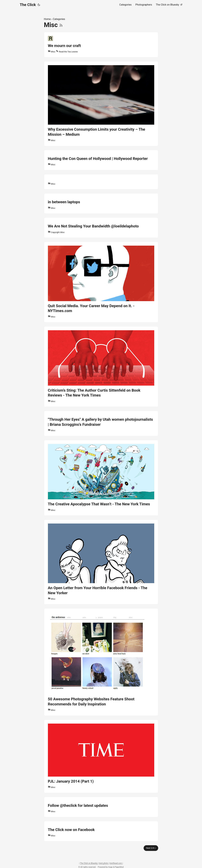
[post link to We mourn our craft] (101, 45)
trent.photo (104, 863)
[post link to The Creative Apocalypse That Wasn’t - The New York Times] (101, 478)
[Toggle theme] (39, 5)
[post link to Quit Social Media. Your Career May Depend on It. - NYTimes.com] (101, 282)
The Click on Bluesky (89, 863)
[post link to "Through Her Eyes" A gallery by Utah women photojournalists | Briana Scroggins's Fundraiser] (101, 423)
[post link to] (101, 182)
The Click (28, 5)
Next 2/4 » (151, 848)
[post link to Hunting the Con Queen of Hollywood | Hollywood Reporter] (101, 160)
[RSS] (61, 25)
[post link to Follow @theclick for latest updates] (101, 807)
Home (47, 19)
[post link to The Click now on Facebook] (101, 831)
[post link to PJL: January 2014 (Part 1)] (101, 756)
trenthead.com (116, 863)
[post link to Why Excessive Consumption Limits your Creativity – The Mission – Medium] (101, 104)
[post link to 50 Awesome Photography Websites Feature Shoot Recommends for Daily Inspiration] (101, 662)
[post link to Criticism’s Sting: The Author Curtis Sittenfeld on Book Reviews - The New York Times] (101, 367)
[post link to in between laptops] (101, 203)
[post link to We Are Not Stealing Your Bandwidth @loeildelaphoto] (101, 228)
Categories (59, 19)
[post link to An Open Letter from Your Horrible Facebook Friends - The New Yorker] (101, 562)
